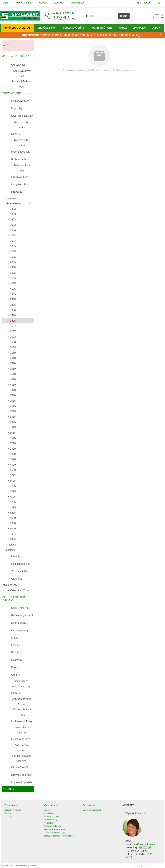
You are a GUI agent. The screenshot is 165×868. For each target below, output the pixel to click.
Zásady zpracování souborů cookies (59, 836)
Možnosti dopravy (51, 816)
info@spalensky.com (144, 844)
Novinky (47, 810)
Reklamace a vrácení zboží (55, 829)
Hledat (124, 16)
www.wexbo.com (22, 866)
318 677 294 (145, 847)
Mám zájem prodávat (92, 810)
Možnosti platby (50, 820)
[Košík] (150, 16)
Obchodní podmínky (52, 826)
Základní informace (13, 810)
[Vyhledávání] (99, 16)
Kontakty (8, 816)
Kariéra (8, 813)
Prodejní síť (49, 823)
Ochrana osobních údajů (54, 833)
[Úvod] (20, 16)
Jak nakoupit (49, 813)
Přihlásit (33, 866)
